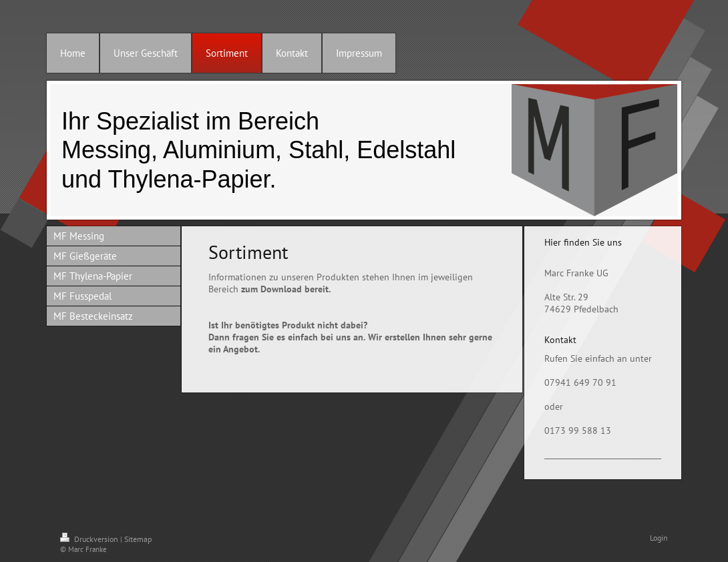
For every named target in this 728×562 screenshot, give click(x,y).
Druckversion (90, 539)
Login (659, 538)
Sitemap (138, 539)
